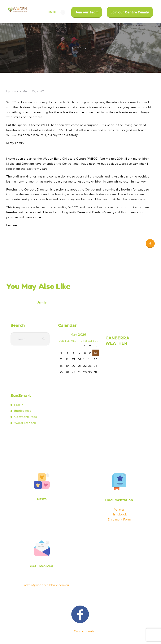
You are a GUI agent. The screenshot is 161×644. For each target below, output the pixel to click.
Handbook (119, 514)
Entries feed (23, 411)
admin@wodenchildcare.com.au (46, 585)
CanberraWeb (84, 631)
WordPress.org (25, 423)
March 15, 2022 (33, 91)
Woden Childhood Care (37, 631)
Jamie (42, 303)
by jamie (13, 91)
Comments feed (26, 417)
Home (77, 48)
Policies (119, 510)
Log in (19, 405)
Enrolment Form (119, 519)
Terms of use (104, 631)
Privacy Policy (131, 631)
